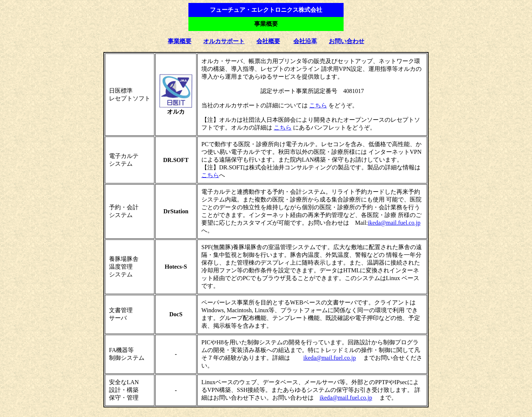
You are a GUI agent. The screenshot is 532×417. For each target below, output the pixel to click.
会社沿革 (305, 41)
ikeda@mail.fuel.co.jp (394, 223)
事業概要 (180, 41)
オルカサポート (224, 41)
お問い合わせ (347, 41)
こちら (318, 105)
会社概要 (268, 41)
